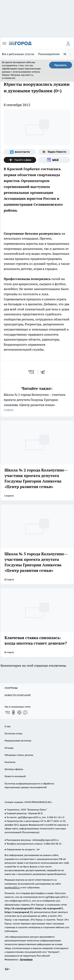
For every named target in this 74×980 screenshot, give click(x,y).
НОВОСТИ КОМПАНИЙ (18, 695)
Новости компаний (15, 776)
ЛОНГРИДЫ (11, 688)
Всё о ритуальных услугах (18, 54)
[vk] (32, 372)
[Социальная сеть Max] (54, 160)
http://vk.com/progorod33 (19, 908)
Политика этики (13, 733)
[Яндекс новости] (54, 152)
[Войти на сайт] (68, 43)
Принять (61, 65)
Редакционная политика (18, 741)
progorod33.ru (12, 887)
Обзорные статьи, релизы (19, 755)
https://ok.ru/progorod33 (49, 908)
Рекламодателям (49, 54)
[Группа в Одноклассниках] (13, 712)
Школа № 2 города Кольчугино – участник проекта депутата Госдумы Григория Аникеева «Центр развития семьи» (37, 403)
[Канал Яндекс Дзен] (20, 160)
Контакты (10, 762)
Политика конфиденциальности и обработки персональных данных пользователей (29, 785)
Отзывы (9, 748)
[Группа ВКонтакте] (20, 152)
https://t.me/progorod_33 (19, 912)
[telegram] (44, 372)
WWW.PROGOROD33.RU (38, 802)
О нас (8, 726)
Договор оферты (14, 769)
